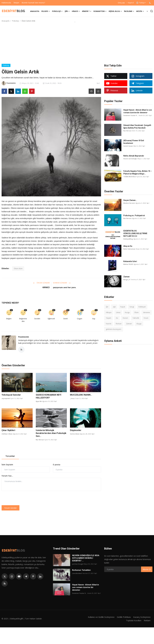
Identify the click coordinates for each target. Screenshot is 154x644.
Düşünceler (76, 430)
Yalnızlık (136, 318)
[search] (152, 11)
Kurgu (127, 312)
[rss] (5, 584)
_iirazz (72, 398)
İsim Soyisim (7, 465)
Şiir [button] (67, 11)
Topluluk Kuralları (134, 620)
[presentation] (22, 498)
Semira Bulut (75, 434)
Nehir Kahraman (129, 249)
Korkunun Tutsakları (81, 570)
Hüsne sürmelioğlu (130, 159)
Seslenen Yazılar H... (131, 115)
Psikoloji (15, 21)
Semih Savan (128, 146)
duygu (139, 324)
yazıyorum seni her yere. (65, 287)
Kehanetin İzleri (130, 261)
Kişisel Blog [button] (115, 11)
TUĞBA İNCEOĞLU (130, 177)
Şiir (107, 307)
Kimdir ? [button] (87, 11)
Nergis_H (127, 279)
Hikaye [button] (76, 11)
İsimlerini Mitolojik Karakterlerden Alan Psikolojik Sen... (51, 433)
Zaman (126, 277)
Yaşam (109, 318)
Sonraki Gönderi (62, 283)
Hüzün (125, 318)
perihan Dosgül (78, 564)
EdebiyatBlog (128, 239)
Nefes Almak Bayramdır (134, 156)
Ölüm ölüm (18, 268)
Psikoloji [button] (57, 11)
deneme (147, 312)
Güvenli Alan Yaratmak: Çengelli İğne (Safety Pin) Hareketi (137, 127)
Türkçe (140, 3)
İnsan (146, 318)
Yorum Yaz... (7, 476)
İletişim (16, 3)
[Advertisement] (77, 44)
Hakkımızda (6, 3)
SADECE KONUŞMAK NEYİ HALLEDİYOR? (49, 396)
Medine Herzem (129, 203)
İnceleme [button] (129, 11)
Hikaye (109, 312)
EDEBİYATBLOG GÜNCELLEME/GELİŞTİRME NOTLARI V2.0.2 (135, 233)
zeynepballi (6, 398)
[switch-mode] (150, 3)
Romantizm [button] (100, 11)
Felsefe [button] (46, 11)
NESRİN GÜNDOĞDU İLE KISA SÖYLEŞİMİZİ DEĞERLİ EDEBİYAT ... (86, 558)
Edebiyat (142, 307)
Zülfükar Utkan (7, 434)
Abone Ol (147, 569)
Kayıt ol (131, 3)
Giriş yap (121, 3)
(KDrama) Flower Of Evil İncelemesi (134, 142)
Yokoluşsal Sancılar (11, 395)
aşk (114, 307)
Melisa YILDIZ (128, 264)
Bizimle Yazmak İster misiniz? (33, 3)
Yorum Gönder (10, 508)
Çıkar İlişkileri (8, 430)
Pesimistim (24, 337)
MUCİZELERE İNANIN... (81, 395)
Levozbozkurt (77, 573)
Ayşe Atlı (39, 401)
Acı (117, 318)
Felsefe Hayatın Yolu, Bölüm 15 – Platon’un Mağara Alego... (138, 172)
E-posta (57, 465)
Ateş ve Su (128, 246)
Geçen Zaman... (130, 200)
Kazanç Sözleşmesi (142, 617)
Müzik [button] (140, 11)
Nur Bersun (40, 440)
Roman (119, 324)
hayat (123, 307)
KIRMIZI (46, 287)
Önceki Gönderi (41, 283)
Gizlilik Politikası (124, 617)
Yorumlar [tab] (10, 456)
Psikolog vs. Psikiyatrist (134, 216)
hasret (109, 324)
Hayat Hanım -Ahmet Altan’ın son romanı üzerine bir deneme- (138, 111)
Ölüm (136, 312)
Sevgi (132, 307)
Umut (118, 312)
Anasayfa (35, 11)
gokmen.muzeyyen (114, 329)
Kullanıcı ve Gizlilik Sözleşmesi (101, 617)
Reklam (147, 620)
